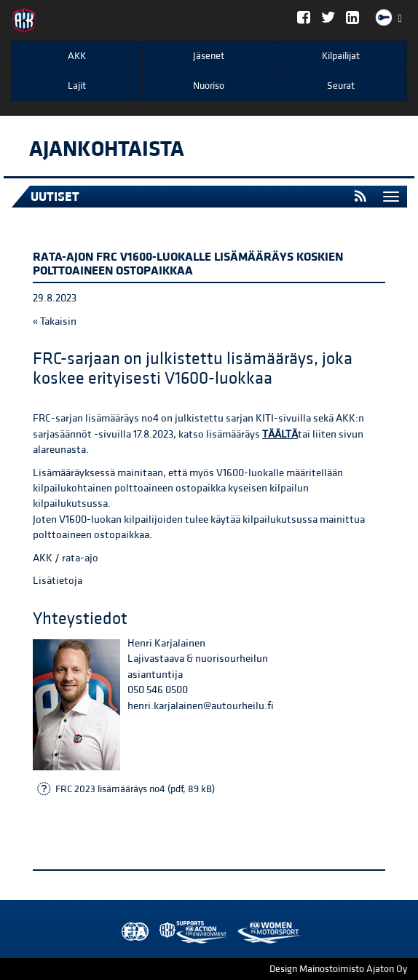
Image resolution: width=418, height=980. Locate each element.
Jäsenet (209, 56)
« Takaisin (55, 321)
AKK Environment (161, 932)
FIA (132, 932)
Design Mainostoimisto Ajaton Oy (338, 969)
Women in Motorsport (189, 932)
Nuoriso (209, 86)
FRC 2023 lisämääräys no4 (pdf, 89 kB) (135, 789)
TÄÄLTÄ (280, 434)
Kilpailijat (341, 56)
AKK (77, 56)
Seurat (341, 86)
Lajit (77, 86)
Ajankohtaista (107, 149)
